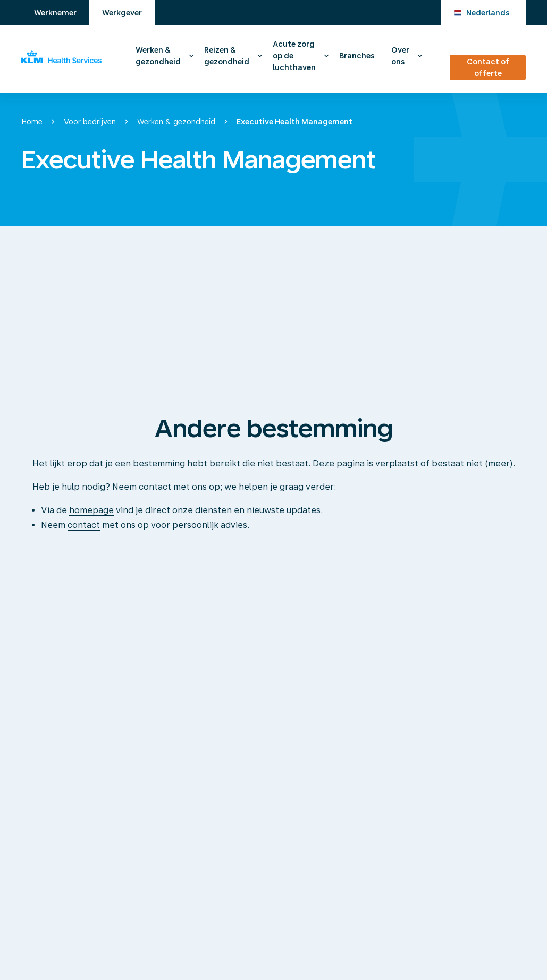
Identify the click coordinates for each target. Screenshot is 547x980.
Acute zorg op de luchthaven (294, 56)
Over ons (400, 56)
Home (32, 122)
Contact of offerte (488, 67)
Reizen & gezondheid (227, 56)
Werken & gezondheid (158, 56)
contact (84, 525)
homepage (91, 510)
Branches (357, 56)
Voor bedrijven (90, 122)
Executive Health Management (294, 122)
